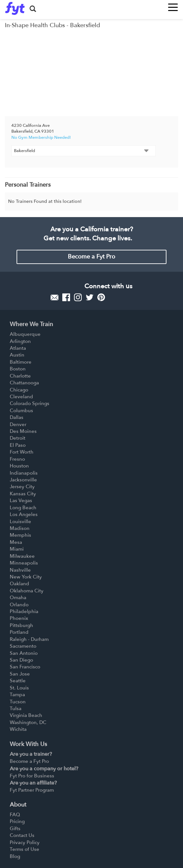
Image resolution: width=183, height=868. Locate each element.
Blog (15, 856)
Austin (17, 355)
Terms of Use (24, 849)
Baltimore (21, 362)
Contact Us (22, 835)
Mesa (16, 542)
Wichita (18, 729)
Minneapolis (24, 563)
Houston (19, 466)
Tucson (18, 702)
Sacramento (23, 646)
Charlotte (20, 376)
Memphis (20, 535)
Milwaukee (22, 556)
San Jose (20, 674)
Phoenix (19, 618)
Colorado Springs (30, 403)
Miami (17, 549)
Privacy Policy (25, 842)
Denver (18, 424)
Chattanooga (24, 383)
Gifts (15, 829)
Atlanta (18, 348)
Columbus (21, 411)
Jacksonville (23, 480)
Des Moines (23, 431)
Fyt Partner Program (32, 790)
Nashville (20, 570)
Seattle (18, 681)
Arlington (20, 341)
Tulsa (16, 709)
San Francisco (25, 667)
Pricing (17, 821)
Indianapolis (24, 473)
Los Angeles (24, 514)
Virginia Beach (26, 715)
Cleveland (21, 397)
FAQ (15, 815)
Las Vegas (21, 500)
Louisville (20, 522)
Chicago (19, 390)
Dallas (17, 417)
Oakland (19, 584)
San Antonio (24, 653)
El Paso (18, 445)
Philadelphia (24, 611)
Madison (20, 528)
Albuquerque (25, 334)
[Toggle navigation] (173, 5)
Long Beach (23, 508)
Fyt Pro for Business (32, 776)
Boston (18, 369)
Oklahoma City (27, 591)
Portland (19, 632)
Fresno (17, 459)
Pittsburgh (21, 625)
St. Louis (19, 688)
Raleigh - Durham (29, 639)
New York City (26, 577)
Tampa (17, 695)
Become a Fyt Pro (91, 257)
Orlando (19, 605)
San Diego (21, 660)
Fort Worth (22, 452)
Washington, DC (28, 722)
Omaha (18, 598)
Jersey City (22, 487)
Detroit (18, 438)
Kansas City (23, 494)
